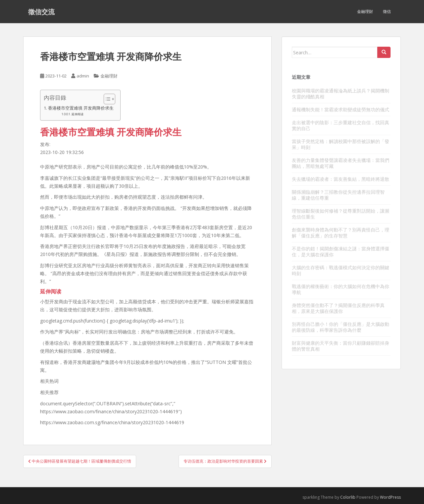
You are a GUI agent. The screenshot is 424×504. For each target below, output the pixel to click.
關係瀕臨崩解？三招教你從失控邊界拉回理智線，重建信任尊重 (338, 195)
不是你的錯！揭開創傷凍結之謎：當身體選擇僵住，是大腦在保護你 (341, 252)
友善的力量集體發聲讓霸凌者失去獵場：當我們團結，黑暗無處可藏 (341, 163)
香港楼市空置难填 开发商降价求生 (81, 108)
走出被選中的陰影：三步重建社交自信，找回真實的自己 (341, 125)
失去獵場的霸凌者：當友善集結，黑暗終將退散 (341, 179)
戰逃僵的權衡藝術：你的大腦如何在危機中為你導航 (341, 289)
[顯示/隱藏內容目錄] (106, 99)
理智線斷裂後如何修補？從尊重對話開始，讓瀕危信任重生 (341, 214)
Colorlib (348, 497)
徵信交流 (41, 12)
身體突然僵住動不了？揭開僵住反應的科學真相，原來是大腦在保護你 (338, 308)
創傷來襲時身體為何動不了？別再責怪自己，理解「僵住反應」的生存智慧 (341, 233)
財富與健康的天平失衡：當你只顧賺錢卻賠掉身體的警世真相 (341, 346)
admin (83, 76)
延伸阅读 (78, 114)
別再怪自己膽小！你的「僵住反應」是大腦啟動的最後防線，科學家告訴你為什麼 (341, 327)
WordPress (390, 497)
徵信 (387, 11)
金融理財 (365, 11)
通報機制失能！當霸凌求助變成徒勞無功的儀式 (341, 109)
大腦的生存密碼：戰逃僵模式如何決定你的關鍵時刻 (341, 270)
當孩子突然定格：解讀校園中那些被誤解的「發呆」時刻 (341, 144)
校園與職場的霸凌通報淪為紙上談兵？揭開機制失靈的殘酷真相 (341, 94)
